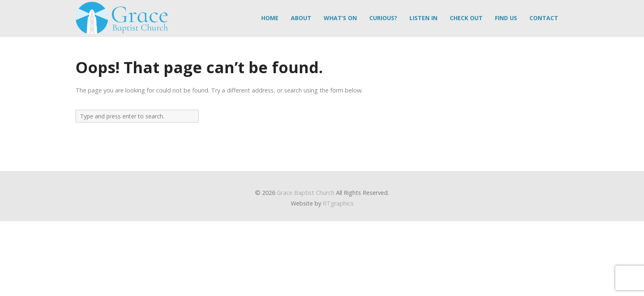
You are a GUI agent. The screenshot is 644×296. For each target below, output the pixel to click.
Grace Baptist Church (306, 193)
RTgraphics (338, 203)
